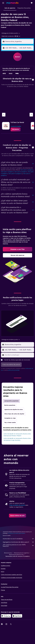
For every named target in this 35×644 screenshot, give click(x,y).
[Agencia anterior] (4, 115)
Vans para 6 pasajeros (27, 170)
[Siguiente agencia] (31, 115)
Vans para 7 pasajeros (7, 172)
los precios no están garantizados (17, 533)
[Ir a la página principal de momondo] (12, 3)
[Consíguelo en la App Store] (17, 616)
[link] (16, 129)
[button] (3, 3)
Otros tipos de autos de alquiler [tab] (14, 414)
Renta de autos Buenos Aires (16, 555)
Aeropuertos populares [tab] (11, 401)
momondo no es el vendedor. (18, 539)
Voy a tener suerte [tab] (10, 423)
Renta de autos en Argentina (21, 553)
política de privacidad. (14, 370)
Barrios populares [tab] (10, 405)
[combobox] (11, 33)
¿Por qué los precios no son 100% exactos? (18, 545)
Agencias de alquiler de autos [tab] (14, 410)
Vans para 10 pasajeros (15, 174)
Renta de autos (8, 553)
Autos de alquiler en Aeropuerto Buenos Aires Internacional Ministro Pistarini (17, 435)
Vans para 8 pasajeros (21, 172)
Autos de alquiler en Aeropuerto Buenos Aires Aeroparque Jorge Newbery (17, 439)
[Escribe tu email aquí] (19, 355)
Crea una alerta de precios (17, 505)
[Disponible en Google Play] (6, 616)
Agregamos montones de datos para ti (18, 542)
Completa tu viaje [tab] (10, 418)
